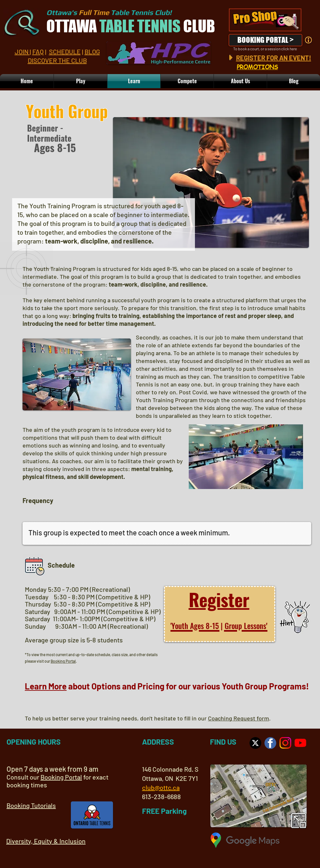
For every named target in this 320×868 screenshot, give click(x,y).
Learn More (46, 686)
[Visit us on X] (255, 743)
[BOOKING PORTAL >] (265, 40)
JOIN (22, 52)
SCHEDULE (65, 52)
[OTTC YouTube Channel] (300, 743)
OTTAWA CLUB (131, 26)
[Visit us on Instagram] (285, 743)
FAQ (38, 52)
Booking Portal (63, 661)
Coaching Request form (239, 718)
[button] (240, 81)
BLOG (92, 52)
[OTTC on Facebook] (270, 743)
